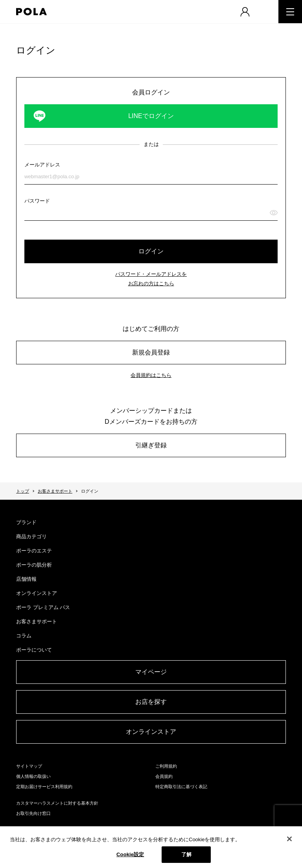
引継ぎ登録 (151, 445)
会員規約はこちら (151, 375)
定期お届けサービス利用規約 (44, 787)
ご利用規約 (166, 766)
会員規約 (164, 776)
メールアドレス (42, 165)
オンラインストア (37, 593)
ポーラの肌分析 (34, 565)
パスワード (37, 201)
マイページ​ (151, 672)
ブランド (26, 522)
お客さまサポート (55, 491)
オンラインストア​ (151, 732)
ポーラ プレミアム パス (43, 607)
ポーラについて (34, 650)
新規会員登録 (151, 352)
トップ (23, 491)
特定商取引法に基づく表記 (181, 787)
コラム (24, 636)
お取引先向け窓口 (33, 813)
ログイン (151, 251)
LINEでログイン (151, 116)
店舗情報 (26, 579)
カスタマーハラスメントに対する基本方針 (57, 803)
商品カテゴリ (31, 536)
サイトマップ (29, 766)
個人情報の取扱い (33, 776)
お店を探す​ (151, 702)
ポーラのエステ (34, 551)
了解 (186, 854)
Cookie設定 (130, 854)
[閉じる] (289, 839)
